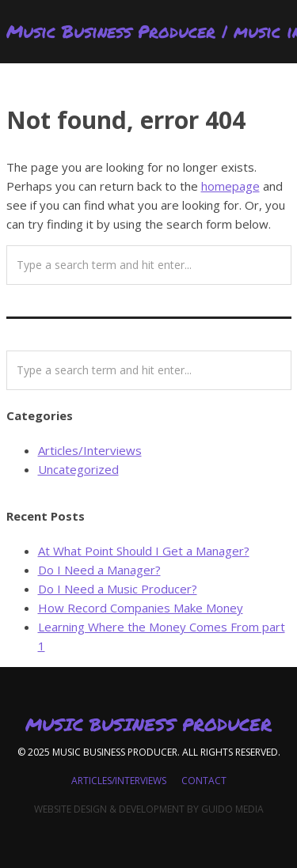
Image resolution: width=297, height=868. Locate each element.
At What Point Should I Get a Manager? (144, 551)
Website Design (70, 809)
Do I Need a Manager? (99, 570)
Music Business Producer (148, 725)
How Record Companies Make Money (141, 608)
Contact (204, 781)
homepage (230, 186)
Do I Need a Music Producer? (118, 589)
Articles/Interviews (90, 450)
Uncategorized (78, 469)
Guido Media (232, 809)
